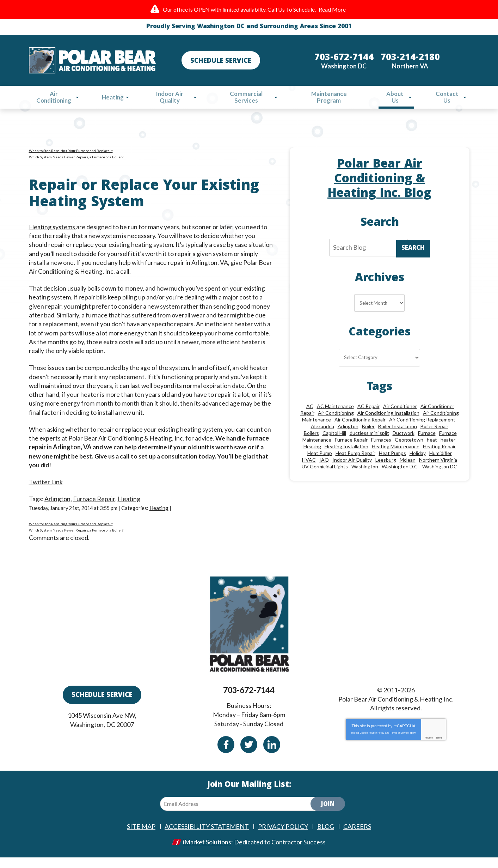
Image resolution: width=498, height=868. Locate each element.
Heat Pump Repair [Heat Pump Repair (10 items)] (355, 463)
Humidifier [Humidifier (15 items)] (441, 463)
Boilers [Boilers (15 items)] (311, 443)
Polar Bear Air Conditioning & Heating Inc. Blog (379, 182)
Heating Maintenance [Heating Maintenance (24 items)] (396, 456)
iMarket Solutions (207, 853)
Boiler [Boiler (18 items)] (368, 436)
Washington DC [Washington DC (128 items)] (440, 476)
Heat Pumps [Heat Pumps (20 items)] (392, 463)
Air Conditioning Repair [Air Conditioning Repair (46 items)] (360, 429)
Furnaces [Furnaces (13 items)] (381, 450)
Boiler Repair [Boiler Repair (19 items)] (434, 436)
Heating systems (52, 232)
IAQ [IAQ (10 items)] (324, 470)
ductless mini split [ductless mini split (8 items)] (369, 443)
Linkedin (272, 755)
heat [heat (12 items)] (432, 450)
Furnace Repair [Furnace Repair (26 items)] (351, 450)
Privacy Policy (376, 744)
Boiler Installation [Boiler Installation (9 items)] (398, 436)
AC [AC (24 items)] (310, 416)
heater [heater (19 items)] (448, 450)
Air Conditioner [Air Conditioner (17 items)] (400, 416)
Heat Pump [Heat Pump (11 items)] (320, 463)
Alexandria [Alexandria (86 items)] (322, 436)
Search (413, 253)
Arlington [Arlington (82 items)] (348, 436)
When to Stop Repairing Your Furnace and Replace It (71, 153)
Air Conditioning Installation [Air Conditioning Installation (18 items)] (388, 423)
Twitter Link (46, 487)
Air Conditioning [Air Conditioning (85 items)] (336, 423)
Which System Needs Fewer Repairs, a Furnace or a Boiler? (76, 159)
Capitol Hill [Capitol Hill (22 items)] (334, 443)
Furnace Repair (94, 504)
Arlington (58, 504)
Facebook (226, 755)
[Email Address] (241, 815)
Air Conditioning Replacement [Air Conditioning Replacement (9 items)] (422, 429)
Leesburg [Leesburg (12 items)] (386, 470)
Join (328, 816)
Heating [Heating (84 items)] (312, 456)
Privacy (429, 749)
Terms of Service (399, 744)
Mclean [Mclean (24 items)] (408, 470)
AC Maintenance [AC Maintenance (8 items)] (335, 416)
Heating (129, 504)
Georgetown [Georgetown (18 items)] (409, 450)
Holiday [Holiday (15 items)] (418, 463)
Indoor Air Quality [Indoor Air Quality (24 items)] (352, 470)
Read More (332, 9)
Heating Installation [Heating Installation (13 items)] (346, 456)
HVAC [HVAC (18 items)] (309, 470)
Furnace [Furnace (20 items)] (427, 443)
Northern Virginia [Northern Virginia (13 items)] (438, 470)
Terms (439, 749)
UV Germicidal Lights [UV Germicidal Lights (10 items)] (325, 476)
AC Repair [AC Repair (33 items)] (368, 416)
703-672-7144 (249, 702)
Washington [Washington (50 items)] (365, 476)
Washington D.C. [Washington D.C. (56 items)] (400, 476)
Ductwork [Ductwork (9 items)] (404, 443)
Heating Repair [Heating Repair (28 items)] (439, 456)
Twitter (249, 755)
